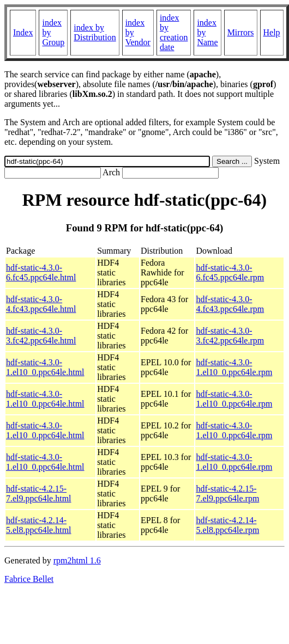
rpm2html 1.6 (77, 560)
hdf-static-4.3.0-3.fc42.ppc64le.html (41, 336)
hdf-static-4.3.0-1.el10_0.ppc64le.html (45, 367)
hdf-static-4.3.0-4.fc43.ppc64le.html (41, 304)
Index (23, 32)
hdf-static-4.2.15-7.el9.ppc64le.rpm (227, 493)
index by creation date (174, 32)
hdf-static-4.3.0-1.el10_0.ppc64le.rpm (234, 367)
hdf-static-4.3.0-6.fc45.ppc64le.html (41, 272)
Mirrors (241, 32)
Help (272, 32)
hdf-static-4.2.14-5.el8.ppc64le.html (39, 525)
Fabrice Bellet (29, 579)
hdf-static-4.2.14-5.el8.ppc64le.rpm (227, 525)
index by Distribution (95, 32)
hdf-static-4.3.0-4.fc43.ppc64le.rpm (230, 304)
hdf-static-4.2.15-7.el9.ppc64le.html (39, 493)
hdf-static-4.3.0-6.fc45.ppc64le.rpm (230, 272)
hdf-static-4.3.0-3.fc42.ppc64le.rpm (230, 336)
